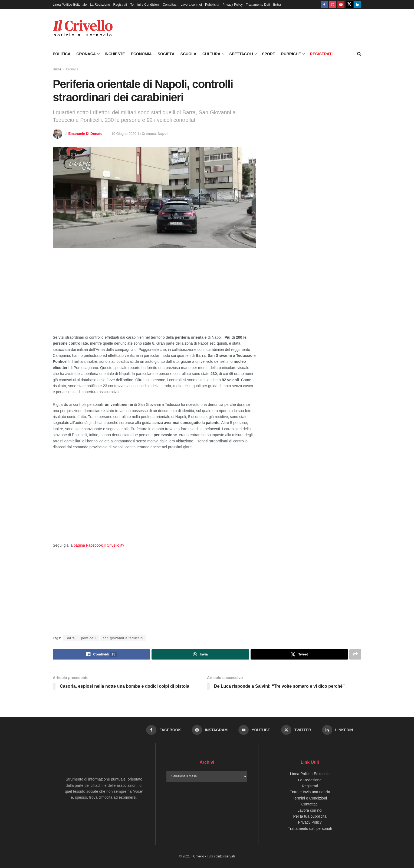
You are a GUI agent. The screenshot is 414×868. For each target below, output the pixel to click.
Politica (62, 54)
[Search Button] (359, 54)
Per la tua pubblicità (310, 816)
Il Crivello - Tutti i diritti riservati (213, 856)
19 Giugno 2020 (124, 134)
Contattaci (170, 5)
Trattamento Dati (258, 5)
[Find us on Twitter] (349, 5)
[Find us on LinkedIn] (358, 5)
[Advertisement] (154, 294)
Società (166, 54)
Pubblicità (212, 5)
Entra (277, 5)
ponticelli (89, 638)
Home (57, 69)
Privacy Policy (233, 5)
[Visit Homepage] (83, 28)
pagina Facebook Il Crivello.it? (99, 545)
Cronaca (86, 54)
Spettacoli (241, 54)
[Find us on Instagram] (333, 5)
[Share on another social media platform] (355, 654)
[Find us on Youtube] (341, 5)
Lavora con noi (191, 5)
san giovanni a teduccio (123, 638)
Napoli (163, 134)
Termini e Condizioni (145, 5)
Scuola (188, 54)
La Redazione (100, 5)
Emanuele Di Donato (85, 134)
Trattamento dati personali (310, 828)
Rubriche (291, 54)
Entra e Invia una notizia (310, 792)
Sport (268, 54)
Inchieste (115, 54)
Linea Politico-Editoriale (70, 5)
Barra (70, 638)
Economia (141, 54)
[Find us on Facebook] (324, 5)
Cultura (211, 54)
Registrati (120, 5)
